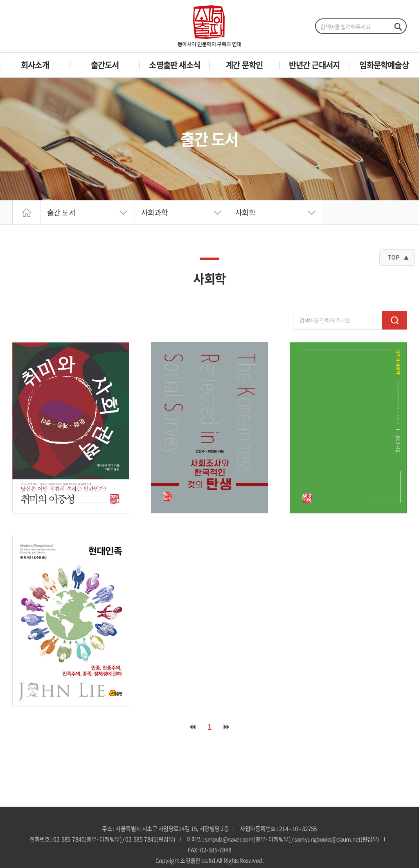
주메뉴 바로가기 (0, 0)
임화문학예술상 (384, 65)
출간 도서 (61, 212)
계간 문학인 (244, 65)
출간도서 (105, 65)
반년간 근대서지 (314, 65)
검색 (394, 320)
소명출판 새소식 (175, 65)
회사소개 (35, 65)
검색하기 (398, 27)
